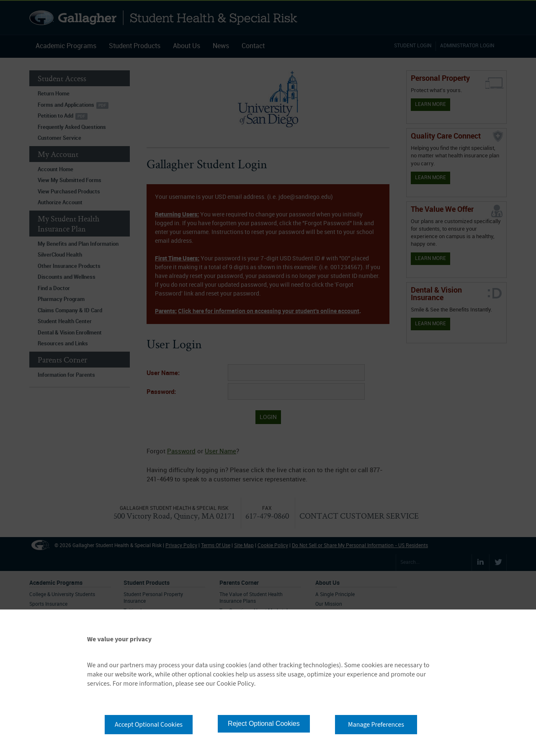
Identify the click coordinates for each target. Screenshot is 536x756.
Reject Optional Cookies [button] (264, 724)
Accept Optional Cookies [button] (149, 725)
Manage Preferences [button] (376, 725)
